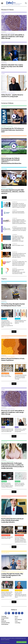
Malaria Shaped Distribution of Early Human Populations (13, 359)
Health (3, 620)
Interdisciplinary (5, 624)
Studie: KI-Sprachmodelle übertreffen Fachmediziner (18, 212)
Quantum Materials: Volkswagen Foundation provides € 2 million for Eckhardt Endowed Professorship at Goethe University (12, 466)
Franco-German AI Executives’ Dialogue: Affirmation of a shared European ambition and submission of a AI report (21, 539)
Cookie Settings (18, 623)
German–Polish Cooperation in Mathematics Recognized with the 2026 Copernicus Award (21, 595)
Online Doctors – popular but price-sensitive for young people (12, 96)
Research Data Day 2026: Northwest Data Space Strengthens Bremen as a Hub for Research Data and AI (7, 595)
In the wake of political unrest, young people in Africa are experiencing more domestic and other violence (19, 255)
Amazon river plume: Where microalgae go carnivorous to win (20, 484)
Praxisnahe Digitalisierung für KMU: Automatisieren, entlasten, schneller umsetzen (13, 192)
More (4, 197)
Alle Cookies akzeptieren (21, 642)
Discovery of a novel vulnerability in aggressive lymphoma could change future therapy (13, 37)
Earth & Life (4, 621)
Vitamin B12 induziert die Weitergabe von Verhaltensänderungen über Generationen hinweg (19, 272)
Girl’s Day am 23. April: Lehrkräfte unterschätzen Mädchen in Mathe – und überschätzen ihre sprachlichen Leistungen (18, 238)
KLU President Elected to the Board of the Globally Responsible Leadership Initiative (12, 520)
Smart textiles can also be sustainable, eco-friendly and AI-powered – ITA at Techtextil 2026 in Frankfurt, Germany (19, 205)
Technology (4, 616)
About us (16, 616)
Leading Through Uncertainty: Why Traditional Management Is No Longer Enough (12, 575)
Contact (16, 621)
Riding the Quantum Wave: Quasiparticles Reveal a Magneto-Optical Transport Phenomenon (7, 485)
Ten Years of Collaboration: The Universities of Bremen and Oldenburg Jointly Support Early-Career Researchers (19, 263)
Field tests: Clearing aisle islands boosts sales (7, 538)
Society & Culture (5, 618)
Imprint (16, 618)
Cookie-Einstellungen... (5, 642)
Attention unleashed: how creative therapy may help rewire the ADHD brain (12, 66)
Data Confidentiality (18, 620)
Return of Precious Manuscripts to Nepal (6, 376)
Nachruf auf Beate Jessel (18, 245)
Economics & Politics (6, 623)
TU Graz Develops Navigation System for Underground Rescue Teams (13, 305)
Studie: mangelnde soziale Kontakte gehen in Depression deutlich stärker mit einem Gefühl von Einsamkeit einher (19, 222)
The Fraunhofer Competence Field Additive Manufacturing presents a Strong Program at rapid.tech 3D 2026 (7, 324)
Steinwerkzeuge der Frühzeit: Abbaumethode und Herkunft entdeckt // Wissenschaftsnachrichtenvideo (11, 161)
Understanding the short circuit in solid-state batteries (20, 322)
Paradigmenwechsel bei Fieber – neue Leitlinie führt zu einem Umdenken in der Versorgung (19, 229)
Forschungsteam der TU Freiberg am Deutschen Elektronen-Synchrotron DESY (13, 130)
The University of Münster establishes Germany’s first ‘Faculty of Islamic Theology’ (21, 377)
